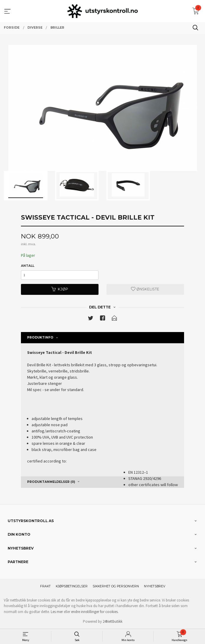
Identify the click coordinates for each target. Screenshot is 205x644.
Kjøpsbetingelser (72, 586)
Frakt (45, 586)
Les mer (57, 612)
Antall (28, 266)
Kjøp (60, 289)
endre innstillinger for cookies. (95, 612)
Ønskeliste (145, 289)
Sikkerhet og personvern (116, 586)
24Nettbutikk (113, 621)
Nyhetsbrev (155, 586)
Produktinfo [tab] (40, 337)
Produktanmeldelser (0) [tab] (51, 482)
